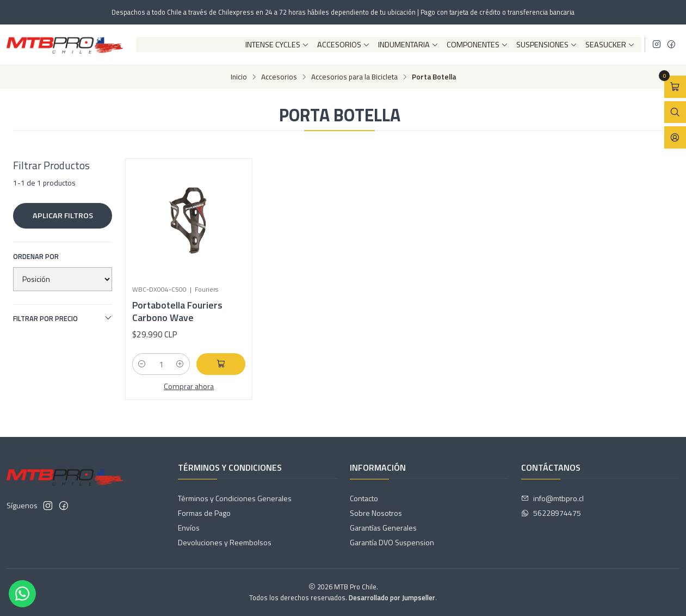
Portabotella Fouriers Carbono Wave (177, 311)
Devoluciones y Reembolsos (225, 542)
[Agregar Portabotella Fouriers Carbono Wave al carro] (221, 364)
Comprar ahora (189, 386)
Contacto (364, 498)
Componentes (477, 45)
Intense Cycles (277, 45)
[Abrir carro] (675, 87)
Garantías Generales (383, 528)
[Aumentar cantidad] (180, 364)
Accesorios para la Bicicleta (354, 77)
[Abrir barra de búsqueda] (675, 112)
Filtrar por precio (63, 318)
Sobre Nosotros (376, 513)
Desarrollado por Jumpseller (392, 597)
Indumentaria (408, 45)
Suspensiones (547, 45)
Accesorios (344, 45)
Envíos (189, 528)
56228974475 (551, 513)
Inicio (239, 77)
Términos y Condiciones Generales (235, 498)
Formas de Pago (204, 513)
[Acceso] (675, 137)
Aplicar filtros (63, 215)
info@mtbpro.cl (552, 498)
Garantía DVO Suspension (392, 542)
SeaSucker (610, 45)
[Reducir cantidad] (142, 364)
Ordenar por (36, 256)
